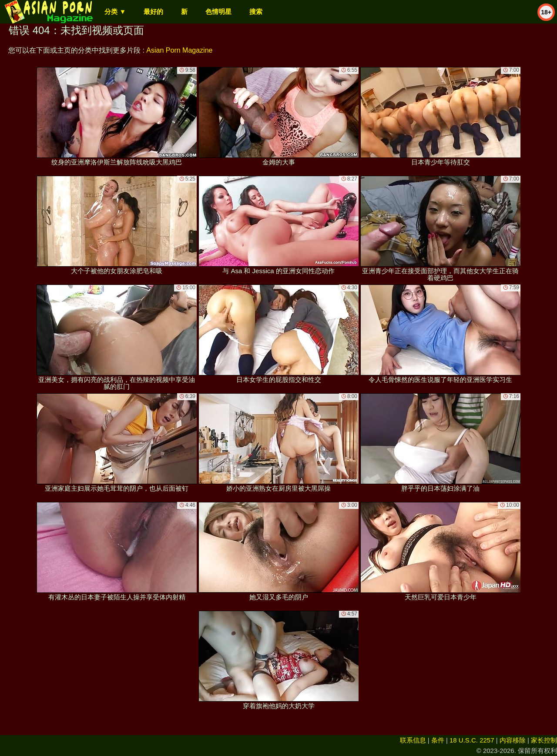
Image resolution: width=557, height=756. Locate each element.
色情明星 (218, 12)
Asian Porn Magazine (179, 50)
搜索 (256, 12)
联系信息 (413, 740)
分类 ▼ (115, 12)
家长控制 (544, 740)
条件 (438, 740)
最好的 (153, 12)
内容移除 (513, 740)
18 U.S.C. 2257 (472, 740)
